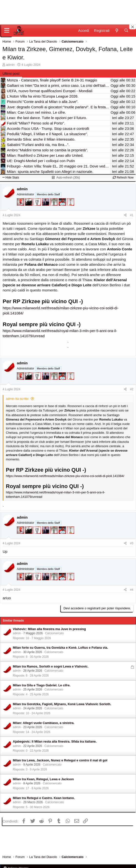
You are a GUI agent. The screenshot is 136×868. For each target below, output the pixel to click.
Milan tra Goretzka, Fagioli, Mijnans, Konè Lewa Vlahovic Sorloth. (62, 704)
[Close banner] (133, 27)
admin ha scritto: (17, 399)
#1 (132, 215)
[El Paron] (29, 204)
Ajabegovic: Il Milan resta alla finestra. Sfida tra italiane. (55, 741)
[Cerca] (126, 30)
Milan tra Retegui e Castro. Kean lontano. (44, 798)
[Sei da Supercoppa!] (54, 204)
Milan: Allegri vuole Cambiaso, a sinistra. (44, 723)
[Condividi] (125, 215)
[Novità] (117, 30)
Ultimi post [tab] (11, 73)
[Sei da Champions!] (38, 204)
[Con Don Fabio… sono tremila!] (46, 204)
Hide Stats (11, 178)
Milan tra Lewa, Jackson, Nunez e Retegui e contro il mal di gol (60, 760)
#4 (132, 590)
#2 (132, 389)
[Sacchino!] (63, 204)
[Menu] (7, 31)
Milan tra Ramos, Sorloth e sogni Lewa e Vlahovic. (51, 666)
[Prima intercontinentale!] (71, 204)
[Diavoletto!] (21, 204)
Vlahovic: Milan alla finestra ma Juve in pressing (49, 629)
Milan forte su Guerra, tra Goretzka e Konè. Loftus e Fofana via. (61, 648)
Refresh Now (123, 178)
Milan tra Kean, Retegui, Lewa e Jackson (43, 779)
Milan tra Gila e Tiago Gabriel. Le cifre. (42, 685)
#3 (132, 543)
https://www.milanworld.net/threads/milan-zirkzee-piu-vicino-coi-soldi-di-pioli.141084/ (65, 476)
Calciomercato (55, 633)
